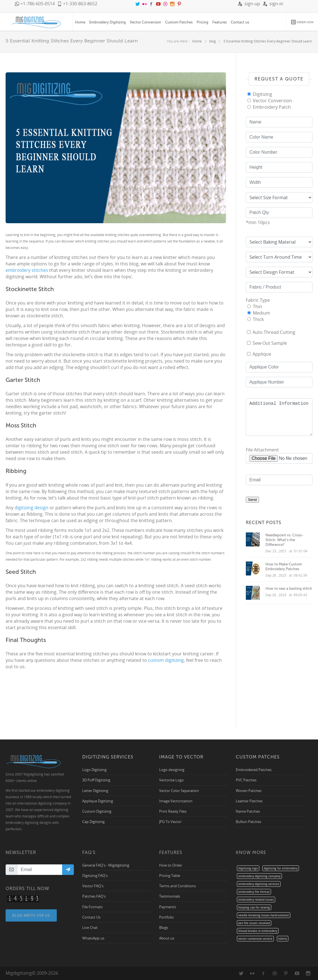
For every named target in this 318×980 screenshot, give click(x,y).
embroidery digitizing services (259, 884)
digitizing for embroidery (281, 868)
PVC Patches (246, 780)
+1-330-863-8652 (77, 4)
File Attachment (262, 450)
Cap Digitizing (93, 821)
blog (213, 41)
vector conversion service (255, 939)
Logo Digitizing (94, 770)
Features (220, 22)
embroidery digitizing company (259, 876)
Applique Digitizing (98, 801)
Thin (257, 306)
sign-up (249, 4)
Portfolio (166, 917)
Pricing (202, 22)
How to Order (171, 865)
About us (167, 938)
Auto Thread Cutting (274, 332)
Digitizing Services (108, 757)
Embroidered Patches (254, 770)
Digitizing (262, 94)
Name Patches (248, 811)
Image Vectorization (176, 801)
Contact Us (91, 917)
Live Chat (90, 927)
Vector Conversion (145, 22)
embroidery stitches (27, 270)
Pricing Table (170, 875)
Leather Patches (249, 801)
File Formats (92, 907)
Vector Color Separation (179, 790)
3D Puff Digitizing (96, 780)
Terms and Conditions (177, 886)
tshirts (283, 939)
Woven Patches (249, 790)
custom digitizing (166, 660)
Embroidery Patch (272, 107)
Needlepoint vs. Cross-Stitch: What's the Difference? (284, 540)
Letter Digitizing (95, 790)
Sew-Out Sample (270, 343)
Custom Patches (179, 22)
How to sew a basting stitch (289, 588)
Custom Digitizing (97, 811)
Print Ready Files (173, 811)
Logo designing (172, 770)
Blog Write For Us (31, 915)
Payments (168, 907)
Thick (258, 319)
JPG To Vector (170, 821)
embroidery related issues (256, 900)
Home (80, 22)
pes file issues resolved (254, 923)
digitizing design (32, 508)
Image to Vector (181, 757)
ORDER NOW (302, 22)
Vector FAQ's (93, 886)
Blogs (164, 927)
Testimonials (170, 896)
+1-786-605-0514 (35, 4)
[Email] (40, 870)
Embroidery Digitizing (108, 22)
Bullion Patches (248, 821)
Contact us (240, 22)
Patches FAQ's (94, 896)
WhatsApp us (93, 938)
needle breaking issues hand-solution (264, 915)
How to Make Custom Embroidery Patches (284, 567)
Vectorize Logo (171, 780)
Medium (262, 313)
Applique (262, 354)
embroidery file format (254, 892)
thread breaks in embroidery (258, 931)
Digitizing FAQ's (95, 875)
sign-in (273, 4)
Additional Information (279, 417)
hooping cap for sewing (254, 907)
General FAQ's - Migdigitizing (106, 865)
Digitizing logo (248, 868)
